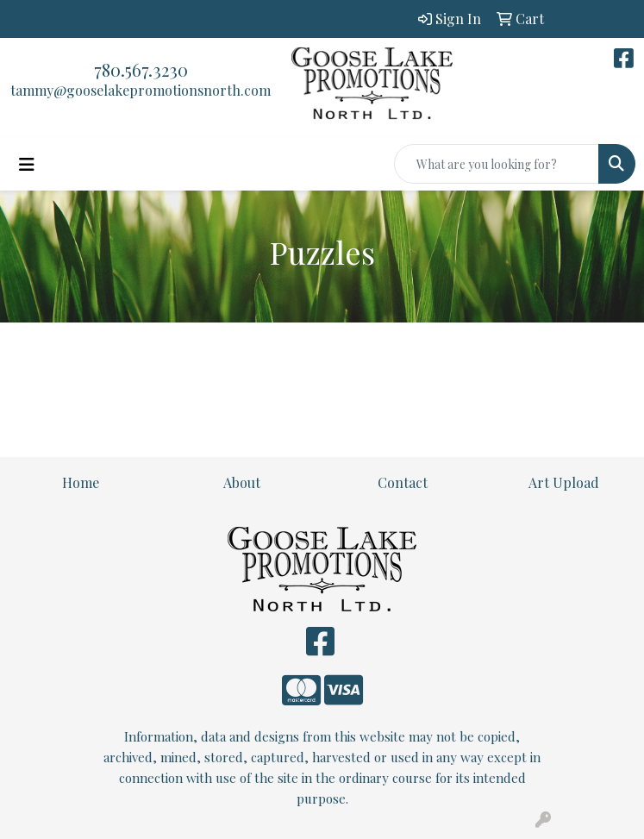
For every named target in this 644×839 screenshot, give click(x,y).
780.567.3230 (141, 69)
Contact (403, 482)
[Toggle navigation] (27, 164)
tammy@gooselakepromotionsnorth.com (141, 90)
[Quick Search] (497, 164)
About (242, 482)
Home (81, 482)
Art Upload (564, 482)
